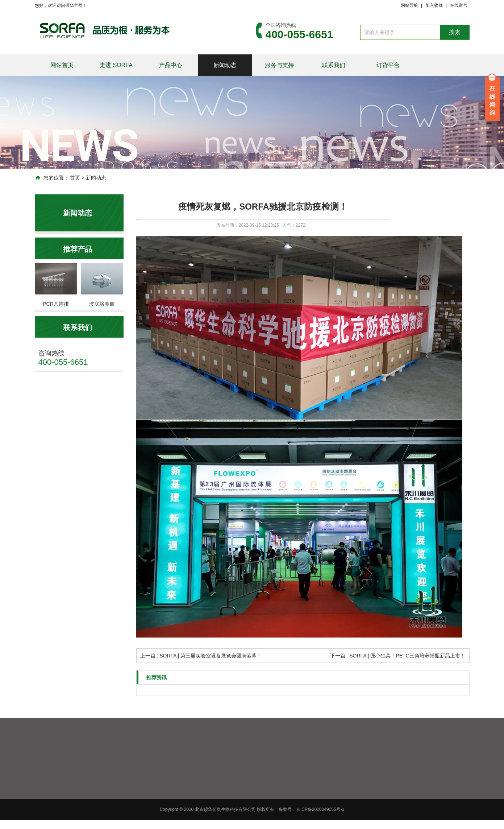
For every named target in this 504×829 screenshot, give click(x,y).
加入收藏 (434, 5)
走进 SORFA (116, 65)
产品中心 (171, 65)
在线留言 (459, 5)
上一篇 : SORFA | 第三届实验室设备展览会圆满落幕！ (201, 656)
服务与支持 (279, 65)
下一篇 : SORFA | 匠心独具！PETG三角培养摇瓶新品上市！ (398, 656)
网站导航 (409, 5)
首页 (75, 178)
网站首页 (62, 65)
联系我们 (334, 65)
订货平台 (388, 65)
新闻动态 (225, 65)
